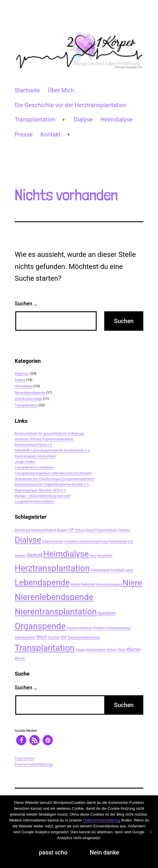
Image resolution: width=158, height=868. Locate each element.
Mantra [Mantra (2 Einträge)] (75, 585)
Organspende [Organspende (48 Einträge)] (40, 626)
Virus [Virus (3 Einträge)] (121, 650)
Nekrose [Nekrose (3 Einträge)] (88, 584)
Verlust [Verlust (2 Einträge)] (111, 650)
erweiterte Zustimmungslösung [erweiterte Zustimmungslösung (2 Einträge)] (86, 542)
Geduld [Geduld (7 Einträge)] (35, 555)
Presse (24, 134)
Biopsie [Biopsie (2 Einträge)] (62, 530)
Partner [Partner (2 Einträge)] (72, 628)
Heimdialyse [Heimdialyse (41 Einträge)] (66, 554)
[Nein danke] (151, 832)
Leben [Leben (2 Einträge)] (129, 570)
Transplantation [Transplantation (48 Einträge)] (45, 648)
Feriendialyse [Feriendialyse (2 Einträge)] (118, 542)
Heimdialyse (117, 119)
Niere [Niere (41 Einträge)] (132, 583)
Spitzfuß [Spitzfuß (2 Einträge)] (54, 637)
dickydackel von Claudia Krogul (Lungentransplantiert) (55, 479)
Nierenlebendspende (30, 393)
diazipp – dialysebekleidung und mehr (43, 496)
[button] (21, 740)
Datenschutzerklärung (34, 764)
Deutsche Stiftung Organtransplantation (44, 439)
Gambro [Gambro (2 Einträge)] (20, 556)
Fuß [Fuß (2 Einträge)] (130, 542)
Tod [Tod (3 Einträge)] (63, 637)
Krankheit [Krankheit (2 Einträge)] (118, 570)
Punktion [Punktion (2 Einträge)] (99, 628)
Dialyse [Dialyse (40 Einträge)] (28, 540)
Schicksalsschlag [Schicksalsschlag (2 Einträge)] (118, 628)
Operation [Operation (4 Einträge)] (106, 613)
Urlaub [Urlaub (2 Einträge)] (80, 650)
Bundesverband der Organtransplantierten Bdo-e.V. (52, 484)
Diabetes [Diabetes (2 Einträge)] (125, 530)
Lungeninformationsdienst (34, 501)
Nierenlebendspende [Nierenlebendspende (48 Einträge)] (54, 597)
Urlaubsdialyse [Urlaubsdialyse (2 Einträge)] (95, 650)
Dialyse (83, 119)
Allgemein (22, 373)
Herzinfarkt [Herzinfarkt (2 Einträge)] (105, 556)
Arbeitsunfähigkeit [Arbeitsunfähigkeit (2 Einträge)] (44, 530)
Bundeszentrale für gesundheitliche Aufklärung (49, 433)
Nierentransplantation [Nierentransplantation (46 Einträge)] (56, 612)
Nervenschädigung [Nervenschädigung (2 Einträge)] (109, 585)
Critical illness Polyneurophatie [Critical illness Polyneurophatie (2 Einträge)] (96, 530)
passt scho (53, 852)
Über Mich (61, 90)
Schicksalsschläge (28, 399)
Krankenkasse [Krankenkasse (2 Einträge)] (100, 570)
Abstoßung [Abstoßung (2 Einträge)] (22, 530)
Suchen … (26, 304)
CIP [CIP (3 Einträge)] (71, 530)
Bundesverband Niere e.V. (34, 445)
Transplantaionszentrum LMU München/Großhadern (53, 473)
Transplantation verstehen (34, 467)
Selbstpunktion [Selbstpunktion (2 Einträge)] (25, 637)
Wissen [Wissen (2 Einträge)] (20, 658)
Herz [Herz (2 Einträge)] (93, 556)
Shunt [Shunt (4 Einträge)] (42, 637)
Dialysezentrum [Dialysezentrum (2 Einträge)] (53, 542)
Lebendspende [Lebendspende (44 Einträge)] (42, 583)
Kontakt (50, 134)
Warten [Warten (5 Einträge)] (133, 649)
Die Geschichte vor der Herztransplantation (70, 105)
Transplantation (35, 119)
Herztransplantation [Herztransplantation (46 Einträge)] (52, 568)
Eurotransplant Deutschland (35, 456)
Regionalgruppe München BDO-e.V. (40, 490)
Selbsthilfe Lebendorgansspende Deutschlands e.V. (53, 450)
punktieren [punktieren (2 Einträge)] (85, 628)
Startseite (27, 90)
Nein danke (105, 852)
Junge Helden (25, 462)
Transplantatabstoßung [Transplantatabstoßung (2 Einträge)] (83, 637)
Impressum (25, 758)
